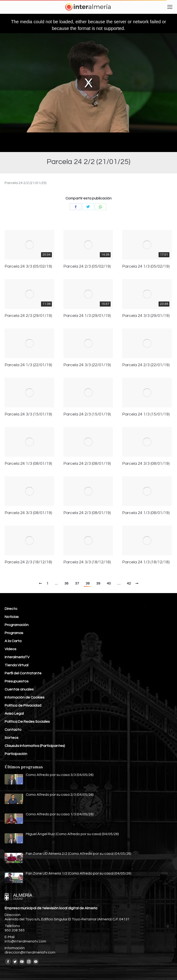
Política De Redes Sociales (27, 722)
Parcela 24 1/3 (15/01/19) (146, 414)
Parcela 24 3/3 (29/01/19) (146, 316)
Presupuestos (17, 681)
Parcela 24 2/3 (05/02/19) (87, 266)
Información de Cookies (25, 697)
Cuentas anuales (19, 689)
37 (77, 583)
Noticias (12, 617)
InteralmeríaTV (17, 657)
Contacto (13, 730)
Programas (14, 633)
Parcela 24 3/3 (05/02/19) (28, 266)
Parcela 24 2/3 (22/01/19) (146, 365)
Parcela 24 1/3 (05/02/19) (146, 266)
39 (98, 583)
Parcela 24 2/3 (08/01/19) (87, 464)
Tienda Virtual (16, 665)
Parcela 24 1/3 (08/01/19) (28, 464)
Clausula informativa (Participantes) (35, 746)
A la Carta (13, 641)
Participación (16, 754)
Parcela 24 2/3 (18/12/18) (28, 562)
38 (88, 583)
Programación (17, 625)
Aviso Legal (14, 714)
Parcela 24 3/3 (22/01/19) (87, 365)
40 (109, 583)
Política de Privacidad (23, 705)
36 (66, 583)
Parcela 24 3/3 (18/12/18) (87, 562)
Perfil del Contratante (23, 673)
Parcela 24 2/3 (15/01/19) (87, 414)
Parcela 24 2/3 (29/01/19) (28, 316)
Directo (11, 609)
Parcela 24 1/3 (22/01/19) (28, 365)
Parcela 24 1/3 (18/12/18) (146, 562)
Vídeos (10, 649)
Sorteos (12, 738)
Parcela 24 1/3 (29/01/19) (87, 316)
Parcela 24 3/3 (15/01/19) (28, 414)
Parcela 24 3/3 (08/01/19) (146, 464)
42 (129, 583)
